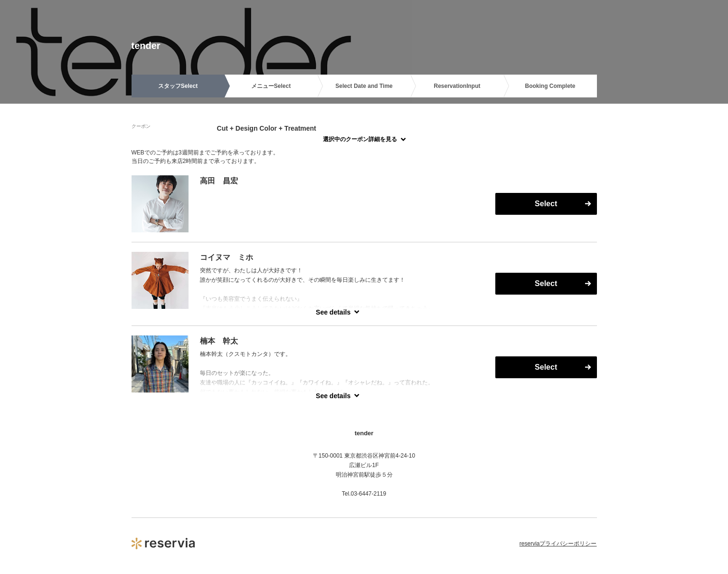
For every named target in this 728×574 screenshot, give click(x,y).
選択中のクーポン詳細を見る (360, 139)
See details (333, 312)
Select (546, 204)
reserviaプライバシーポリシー (558, 544)
